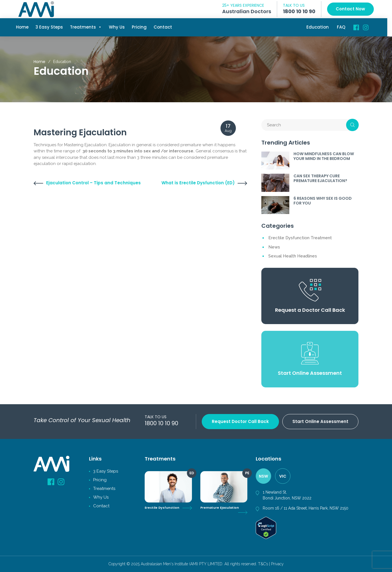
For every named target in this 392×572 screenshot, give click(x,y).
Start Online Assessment (320, 421)
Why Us (119, 27)
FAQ (344, 27)
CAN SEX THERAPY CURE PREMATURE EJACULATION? (320, 178)
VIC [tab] (283, 476)
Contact (165, 27)
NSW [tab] (263, 476)
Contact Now (350, 9)
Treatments (88, 27)
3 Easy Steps (52, 27)
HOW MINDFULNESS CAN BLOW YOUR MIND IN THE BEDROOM (324, 156)
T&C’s (263, 564)
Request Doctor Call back (240, 421)
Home (25, 27)
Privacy (277, 564)
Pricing (142, 27)
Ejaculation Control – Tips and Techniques (93, 183)
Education (320, 27)
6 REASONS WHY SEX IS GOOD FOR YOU (323, 201)
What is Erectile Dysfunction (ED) (198, 183)
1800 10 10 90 (299, 11)
